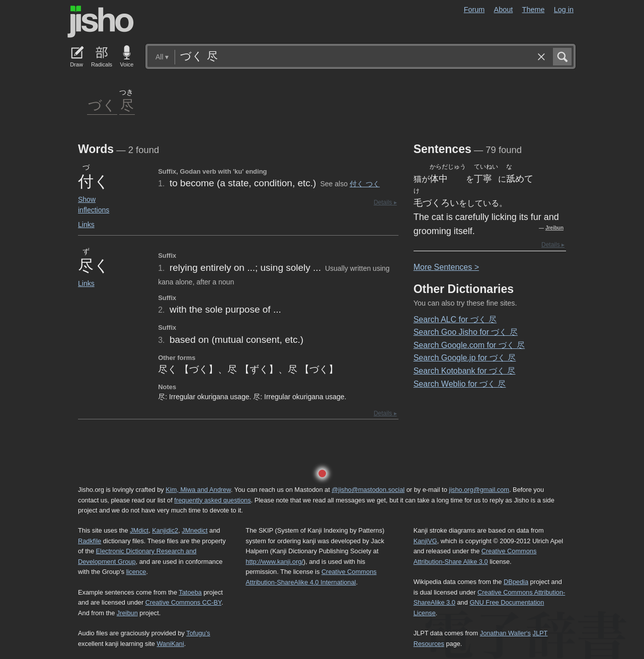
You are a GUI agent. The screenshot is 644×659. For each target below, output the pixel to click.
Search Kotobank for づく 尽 (465, 371)
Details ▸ (385, 202)
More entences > (446, 267)
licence (136, 572)
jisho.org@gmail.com (479, 490)
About (504, 10)
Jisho (101, 22)
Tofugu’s (198, 633)
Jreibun (554, 228)
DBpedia (516, 582)
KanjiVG (425, 541)
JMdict (139, 530)
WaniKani (171, 644)
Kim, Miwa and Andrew (198, 490)
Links (86, 225)
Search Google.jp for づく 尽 (465, 358)
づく (102, 104)
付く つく (365, 184)
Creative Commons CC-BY (183, 602)
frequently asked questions (212, 500)
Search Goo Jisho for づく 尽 (466, 332)
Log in (564, 10)
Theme (534, 10)
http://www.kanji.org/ (274, 562)
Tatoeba (190, 592)
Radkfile (90, 541)
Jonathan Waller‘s (505, 633)
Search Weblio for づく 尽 (460, 384)
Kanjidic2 (165, 530)
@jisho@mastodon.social (368, 490)
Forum (474, 10)
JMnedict (194, 530)
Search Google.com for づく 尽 (469, 345)
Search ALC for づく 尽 (455, 319)
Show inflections (94, 205)
